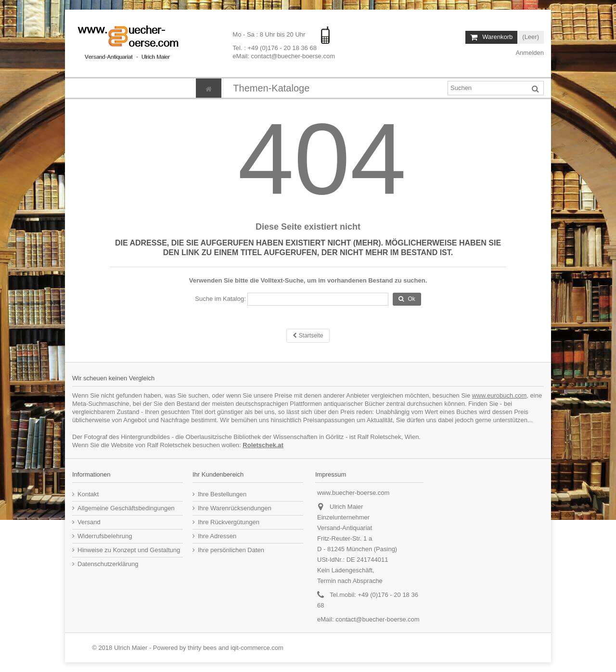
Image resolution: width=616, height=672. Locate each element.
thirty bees (202, 648)
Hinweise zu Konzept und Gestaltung (129, 550)
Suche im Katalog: (220, 299)
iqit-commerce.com (257, 648)
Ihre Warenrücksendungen (235, 508)
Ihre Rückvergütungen (229, 522)
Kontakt (88, 494)
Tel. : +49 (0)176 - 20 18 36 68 (275, 48)
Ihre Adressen (217, 536)
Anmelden (529, 53)
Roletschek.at (263, 445)
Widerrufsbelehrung (105, 536)
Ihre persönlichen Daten (231, 550)
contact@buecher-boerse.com (377, 619)
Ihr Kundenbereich (218, 474)
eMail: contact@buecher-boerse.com (284, 56)
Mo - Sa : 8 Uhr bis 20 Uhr (270, 34)
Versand (89, 522)
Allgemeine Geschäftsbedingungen (126, 508)
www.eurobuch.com (499, 395)
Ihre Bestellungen (222, 494)
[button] (271, 88)
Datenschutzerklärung (108, 564)
